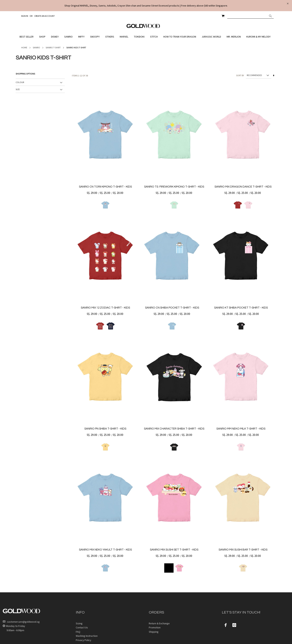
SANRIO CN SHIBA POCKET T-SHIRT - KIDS (172, 308)
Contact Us (82, 627)
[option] (105, 205)
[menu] (146, 37)
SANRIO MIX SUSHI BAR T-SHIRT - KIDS (243, 550)
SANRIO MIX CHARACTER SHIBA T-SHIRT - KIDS (174, 429)
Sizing (79, 623)
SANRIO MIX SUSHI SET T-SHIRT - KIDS (174, 550)
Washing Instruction (87, 636)
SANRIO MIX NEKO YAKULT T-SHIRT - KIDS (105, 550)
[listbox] (105, 205)
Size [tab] (18, 89)
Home (24, 47)
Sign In (25, 16)
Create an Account (45, 16)
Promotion (155, 627)
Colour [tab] (20, 82)
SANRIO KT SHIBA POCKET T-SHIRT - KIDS (241, 308)
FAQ (78, 632)
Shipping (154, 632)
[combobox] (250, 16)
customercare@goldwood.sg (21, 622)
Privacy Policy (84, 640)
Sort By (240, 75)
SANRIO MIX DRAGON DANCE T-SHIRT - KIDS (243, 187)
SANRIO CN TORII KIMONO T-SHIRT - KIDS (105, 187)
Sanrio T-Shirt (53, 47)
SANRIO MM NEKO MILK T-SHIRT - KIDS (241, 429)
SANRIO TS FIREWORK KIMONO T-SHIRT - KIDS (174, 187)
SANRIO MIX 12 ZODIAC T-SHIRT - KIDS (105, 308)
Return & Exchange (159, 623)
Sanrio (36, 47)
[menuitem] (27, 37)
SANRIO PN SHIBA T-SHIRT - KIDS (105, 429)
